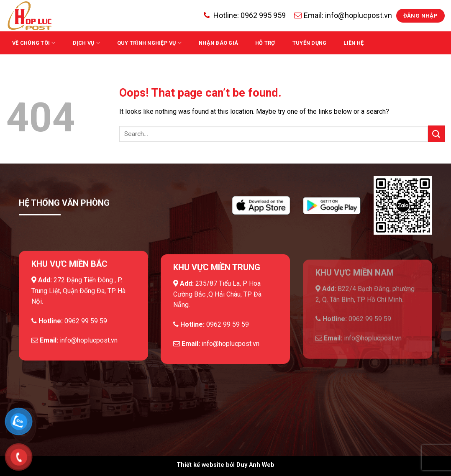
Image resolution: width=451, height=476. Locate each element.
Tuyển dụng (310, 43)
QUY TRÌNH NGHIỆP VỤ (149, 43)
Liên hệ (354, 43)
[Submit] (436, 134)
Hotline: (245, 15)
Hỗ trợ (265, 43)
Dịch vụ (86, 43)
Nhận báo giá (218, 43)
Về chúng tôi (34, 43)
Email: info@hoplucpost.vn (343, 15)
